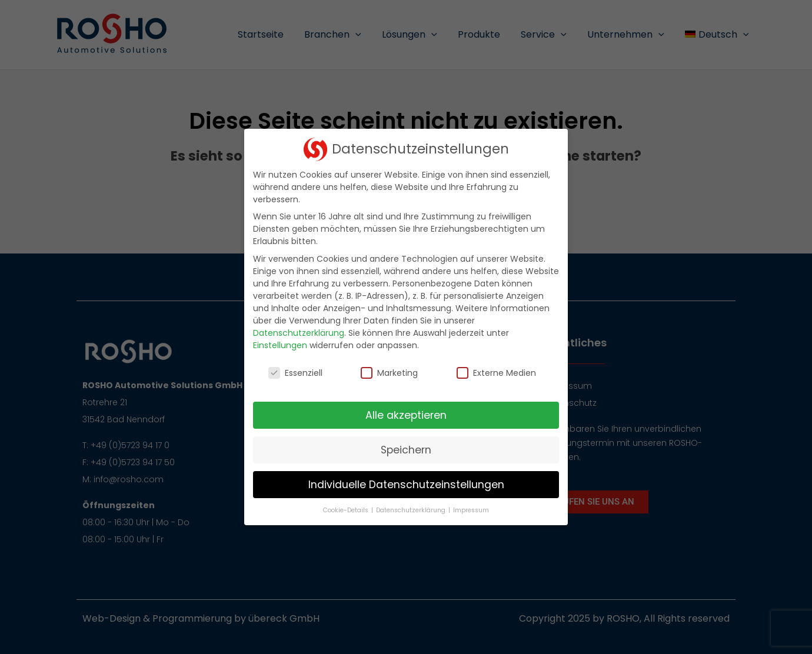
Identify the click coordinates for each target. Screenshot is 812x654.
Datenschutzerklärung (299, 333)
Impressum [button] (471, 510)
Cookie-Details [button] (347, 510)
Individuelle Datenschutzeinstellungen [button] (406, 485)
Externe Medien (496, 373)
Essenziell (295, 373)
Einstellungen (280, 345)
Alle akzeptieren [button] (406, 415)
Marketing (389, 373)
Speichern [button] (406, 450)
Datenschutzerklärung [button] (412, 510)
